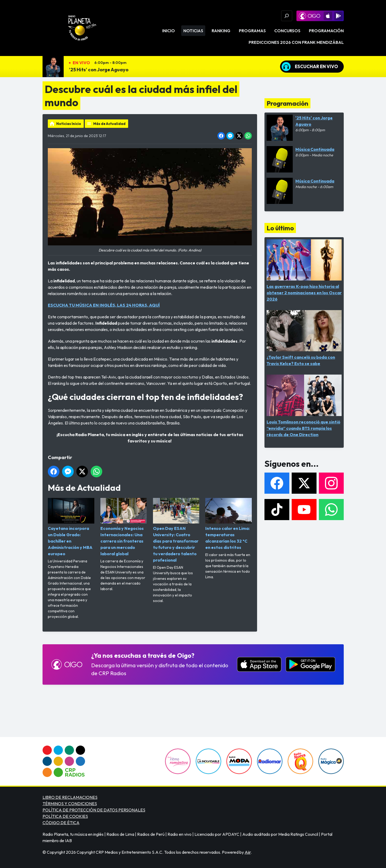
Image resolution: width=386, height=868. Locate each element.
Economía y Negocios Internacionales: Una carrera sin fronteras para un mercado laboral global (123, 527)
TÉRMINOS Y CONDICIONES (70, 804)
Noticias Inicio (69, 124)
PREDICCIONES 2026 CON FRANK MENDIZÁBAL (296, 42)
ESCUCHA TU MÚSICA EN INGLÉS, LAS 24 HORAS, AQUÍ (104, 305)
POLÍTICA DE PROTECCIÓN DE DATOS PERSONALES (94, 810)
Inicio (169, 31)
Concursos (287, 31)
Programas (252, 31)
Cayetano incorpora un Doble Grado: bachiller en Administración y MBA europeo (71, 527)
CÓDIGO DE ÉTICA (61, 823)
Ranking (221, 31)
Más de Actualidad (109, 124)
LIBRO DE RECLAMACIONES (70, 797)
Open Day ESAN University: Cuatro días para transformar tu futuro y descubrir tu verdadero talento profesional (176, 530)
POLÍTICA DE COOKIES (65, 816)
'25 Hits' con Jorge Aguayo (99, 70)
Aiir (248, 852)
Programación (326, 31)
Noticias (193, 31)
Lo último (280, 228)
